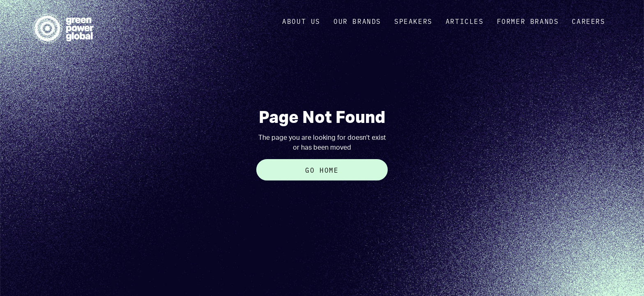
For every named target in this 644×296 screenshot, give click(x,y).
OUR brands (357, 21)
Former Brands (528, 21)
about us (301, 21)
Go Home (322, 170)
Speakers (413, 21)
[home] (63, 28)
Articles (465, 21)
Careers (588, 21)
